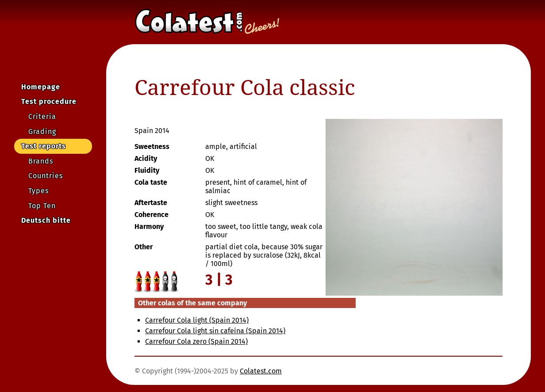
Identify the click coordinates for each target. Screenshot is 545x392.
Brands (41, 161)
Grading (42, 131)
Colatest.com (261, 371)
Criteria (42, 116)
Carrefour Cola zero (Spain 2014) (196, 341)
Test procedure (49, 101)
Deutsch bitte (46, 220)
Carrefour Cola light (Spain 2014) (197, 320)
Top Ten (42, 206)
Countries (46, 176)
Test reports (44, 146)
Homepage (41, 87)
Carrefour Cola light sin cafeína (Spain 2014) (215, 331)
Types (38, 191)
